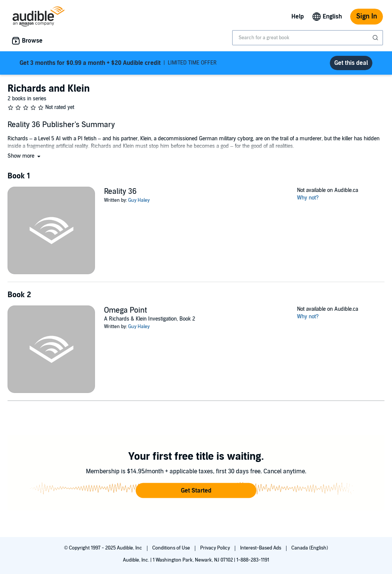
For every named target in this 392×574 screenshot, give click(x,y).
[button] (25, 156)
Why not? (308, 198)
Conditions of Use (172, 548)
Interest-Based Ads (261, 548)
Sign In (367, 16)
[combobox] (308, 38)
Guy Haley (139, 200)
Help (298, 17)
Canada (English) (310, 548)
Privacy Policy (216, 548)
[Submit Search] (376, 38)
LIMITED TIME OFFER (118, 63)
